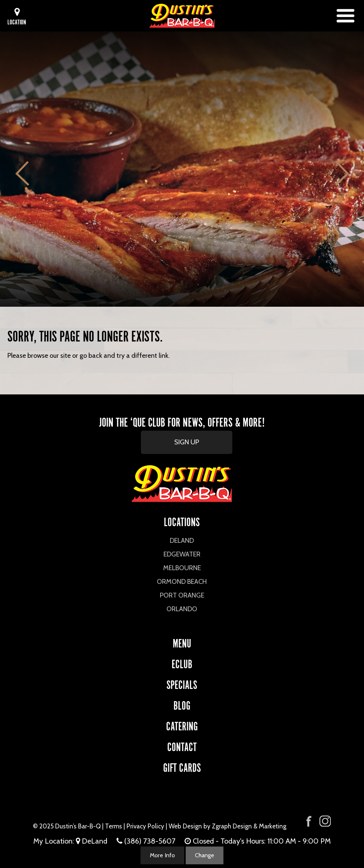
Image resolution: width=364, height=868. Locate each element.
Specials (182, 684)
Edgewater (182, 554)
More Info (162, 855)
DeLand (182, 541)
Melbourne (182, 568)
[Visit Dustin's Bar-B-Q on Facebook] (309, 820)
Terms (114, 826)
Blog (182, 704)
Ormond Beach (182, 582)
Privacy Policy (145, 826)
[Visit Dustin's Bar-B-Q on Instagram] (325, 821)
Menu (182, 642)
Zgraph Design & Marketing (249, 826)
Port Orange (182, 595)
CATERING (182, 725)
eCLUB (182, 663)
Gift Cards (182, 766)
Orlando (182, 609)
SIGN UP (187, 442)
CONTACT (182, 746)
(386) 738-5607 (150, 841)
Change (205, 855)
